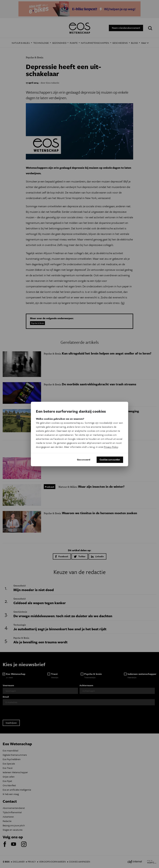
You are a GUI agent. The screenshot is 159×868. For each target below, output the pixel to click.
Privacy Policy (111, 447)
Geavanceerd (84, 460)
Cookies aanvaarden (110, 460)
